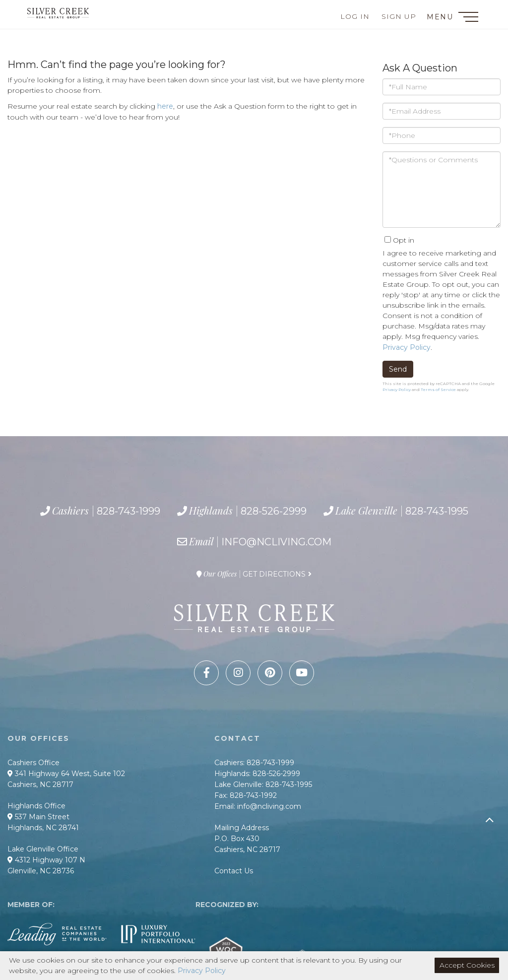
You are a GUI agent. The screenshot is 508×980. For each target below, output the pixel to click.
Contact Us (234, 871)
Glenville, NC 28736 (41, 871)
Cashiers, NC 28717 (40, 784)
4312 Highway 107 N (46, 860)
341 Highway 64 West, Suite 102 (66, 774)
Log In (355, 16)
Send (398, 369)
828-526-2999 (274, 511)
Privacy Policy (407, 347)
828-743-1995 (437, 511)
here (165, 106)
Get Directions (274, 574)
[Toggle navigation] (468, 19)
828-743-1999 (128, 511)
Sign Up (399, 16)
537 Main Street (38, 817)
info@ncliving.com (276, 542)
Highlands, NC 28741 (43, 828)
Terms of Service (438, 390)
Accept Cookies (467, 965)
